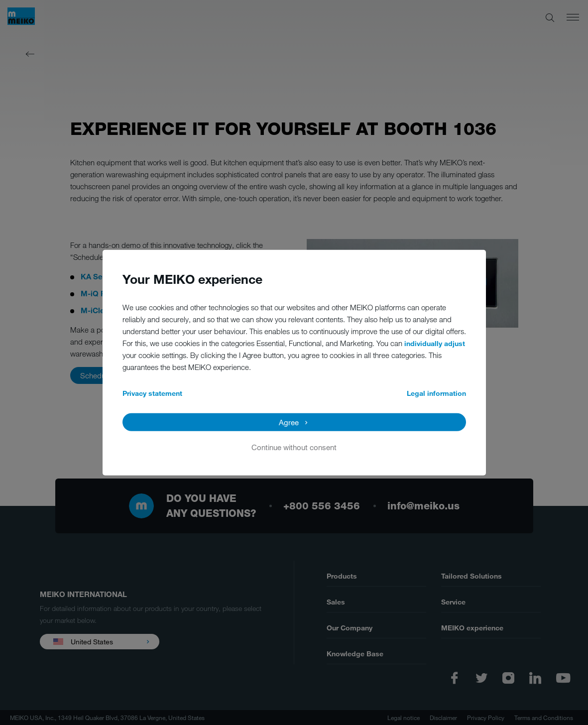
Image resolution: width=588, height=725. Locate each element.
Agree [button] (289, 422)
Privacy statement (152, 393)
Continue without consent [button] (294, 447)
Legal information (436, 393)
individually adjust (435, 343)
